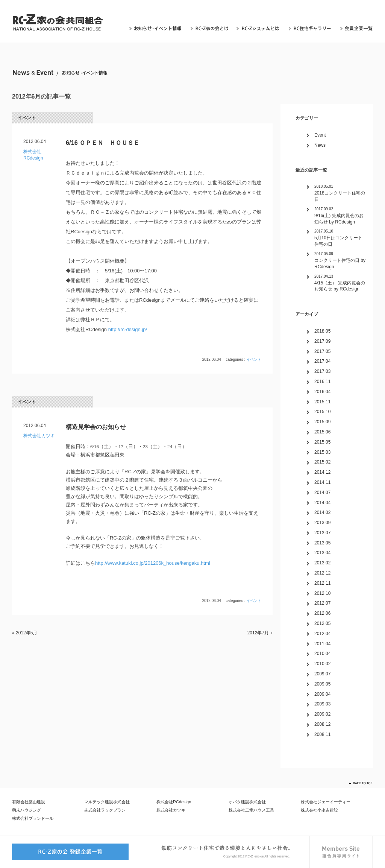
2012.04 (322, 634)
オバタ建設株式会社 (247, 802)
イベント (27, 118)
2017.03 (322, 371)
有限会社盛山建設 (29, 802)
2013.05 (322, 543)
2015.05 (322, 442)
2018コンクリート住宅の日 (340, 196)
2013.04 (322, 553)
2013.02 (322, 563)
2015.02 (322, 462)
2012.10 (322, 593)
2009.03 (322, 704)
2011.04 (322, 644)
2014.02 (322, 512)
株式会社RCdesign (174, 802)
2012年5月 (27, 633)
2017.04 (322, 361)
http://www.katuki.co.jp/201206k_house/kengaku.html (153, 563)
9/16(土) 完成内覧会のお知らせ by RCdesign (339, 219)
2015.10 (322, 412)
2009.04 (322, 694)
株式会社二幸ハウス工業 (251, 810)
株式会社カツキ (39, 436)
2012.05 (322, 623)
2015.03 (322, 452)
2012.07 (322, 603)
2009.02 (322, 714)
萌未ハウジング (27, 810)
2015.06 (322, 432)
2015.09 (322, 422)
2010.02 (322, 664)
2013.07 (322, 533)
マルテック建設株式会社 (107, 802)
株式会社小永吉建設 (319, 810)
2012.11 (322, 583)
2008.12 (322, 724)
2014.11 (322, 482)
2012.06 (322, 613)
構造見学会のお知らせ (96, 427)
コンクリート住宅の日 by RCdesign (340, 264)
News (320, 145)
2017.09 (322, 341)
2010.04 (322, 654)
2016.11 (322, 382)
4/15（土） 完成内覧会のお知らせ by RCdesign (340, 286)
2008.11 (322, 734)
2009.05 (322, 684)
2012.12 (322, 573)
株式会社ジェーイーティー (326, 802)
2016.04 (322, 392)
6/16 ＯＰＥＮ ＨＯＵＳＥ (103, 143)
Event (320, 135)
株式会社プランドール (33, 818)
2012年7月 (258, 633)
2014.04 (322, 503)
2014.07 (322, 493)
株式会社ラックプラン (105, 810)
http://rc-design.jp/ (127, 329)
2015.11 (322, 402)
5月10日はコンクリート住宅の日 (338, 241)
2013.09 (322, 523)
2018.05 (322, 331)
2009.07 (322, 674)
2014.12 (322, 472)
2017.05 (322, 351)
